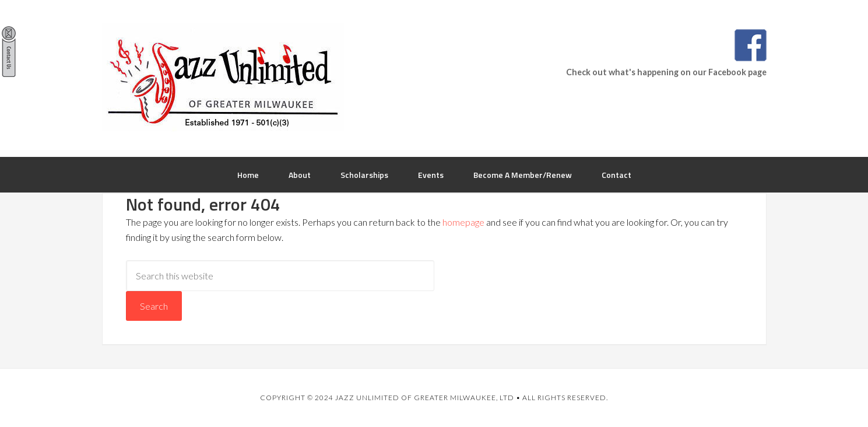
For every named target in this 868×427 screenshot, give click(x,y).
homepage (463, 222)
